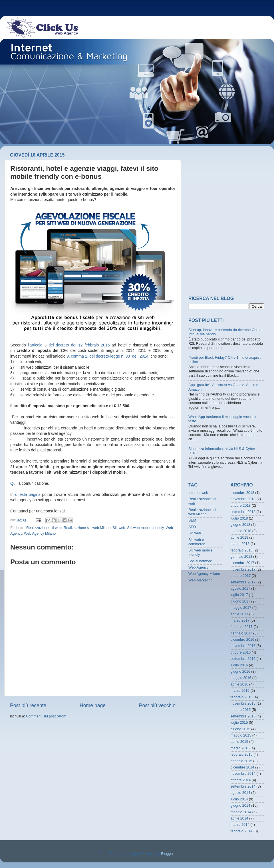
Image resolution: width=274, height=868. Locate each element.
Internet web (198, 493)
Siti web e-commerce (197, 542)
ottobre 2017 (241, 576)
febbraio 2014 (242, 831)
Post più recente (28, 705)
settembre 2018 (243, 512)
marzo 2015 (240, 748)
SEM (192, 520)
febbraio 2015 (242, 755)
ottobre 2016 (241, 652)
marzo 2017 (240, 620)
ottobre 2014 (241, 780)
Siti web (119, 528)
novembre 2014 (243, 774)
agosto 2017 (240, 589)
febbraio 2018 (242, 550)
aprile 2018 (239, 538)
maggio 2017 (241, 608)
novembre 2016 (243, 646)
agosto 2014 (240, 793)
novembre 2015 (243, 703)
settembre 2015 (243, 716)
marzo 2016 (240, 691)
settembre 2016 (243, 659)
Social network (200, 561)
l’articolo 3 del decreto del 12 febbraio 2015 (69, 345)
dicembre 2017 (242, 563)
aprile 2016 (239, 684)
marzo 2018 (240, 544)
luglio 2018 (239, 518)
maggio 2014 (241, 812)
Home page (93, 705)
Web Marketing (200, 580)
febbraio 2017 (242, 627)
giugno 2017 (240, 601)
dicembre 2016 (242, 640)
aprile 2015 (239, 742)
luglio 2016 (239, 665)
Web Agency (198, 567)
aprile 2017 (239, 614)
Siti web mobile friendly (146, 528)
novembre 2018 (243, 499)
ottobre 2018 (241, 506)
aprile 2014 (239, 818)
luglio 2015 (239, 723)
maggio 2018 (241, 531)
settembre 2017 (243, 582)
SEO (192, 527)
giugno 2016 (240, 672)
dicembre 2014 (242, 767)
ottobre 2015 (241, 710)
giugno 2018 (240, 525)
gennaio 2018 (241, 557)
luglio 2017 (239, 595)
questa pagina (28, 494)
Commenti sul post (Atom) (47, 716)
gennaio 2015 (241, 761)
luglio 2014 (239, 799)
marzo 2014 (240, 825)
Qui (13, 483)
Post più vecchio (157, 705)
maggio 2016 (241, 678)
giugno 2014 (240, 806)
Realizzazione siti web (44, 528)
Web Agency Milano (40, 534)
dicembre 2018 (242, 493)
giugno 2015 (240, 729)
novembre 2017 (243, 569)
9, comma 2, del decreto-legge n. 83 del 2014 (107, 356)
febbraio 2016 (242, 697)
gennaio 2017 (241, 633)
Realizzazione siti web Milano (87, 528)
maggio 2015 (241, 735)
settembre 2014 (243, 786)
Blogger (167, 854)
